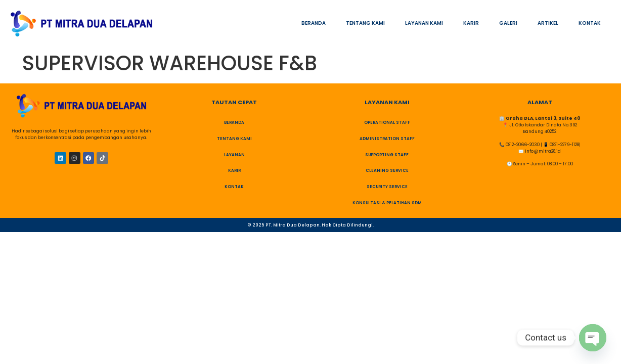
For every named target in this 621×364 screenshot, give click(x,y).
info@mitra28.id (543, 151)
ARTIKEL (548, 23)
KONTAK (590, 23)
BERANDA (314, 23)
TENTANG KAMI (365, 23)
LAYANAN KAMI (424, 23)
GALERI (508, 23)
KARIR (471, 23)
